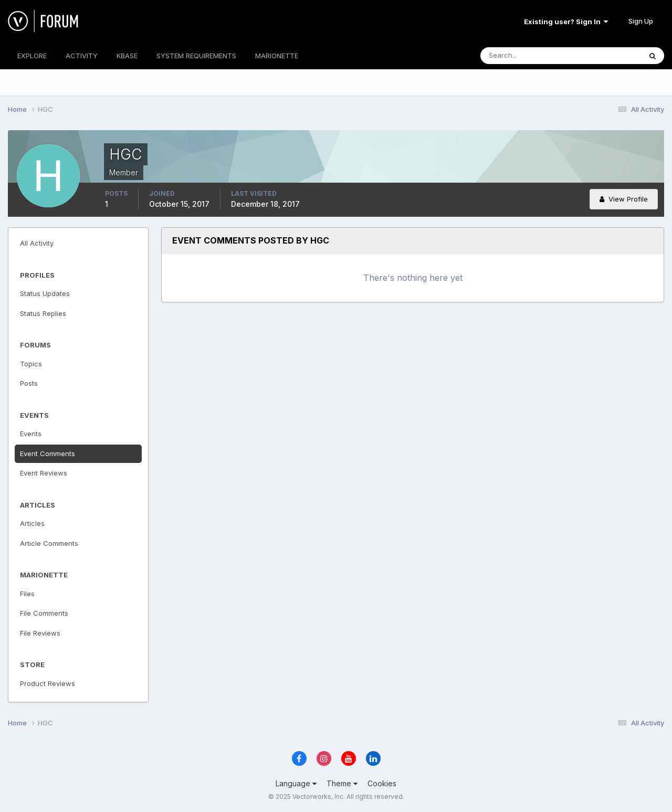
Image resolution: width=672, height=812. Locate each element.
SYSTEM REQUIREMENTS (196, 56)
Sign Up (641, 21)
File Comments (44, 613)
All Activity (37, 243)
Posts (29, 383)
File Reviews (40, 633)
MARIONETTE (277, 56)
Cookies (382, 783)
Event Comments (48, 454)
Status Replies (43, 313)
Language (296, 783)
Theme (342, 783)
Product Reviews (48, 683)
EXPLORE (32, 56)
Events (31, 434)
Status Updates (45, 293)
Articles (32, 523)
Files (27, 594)
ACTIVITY (82, 56)
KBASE (127, 56)
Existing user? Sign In (566, 22)
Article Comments (49, 543)
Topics (31, 364)
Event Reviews (44, 473)
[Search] (527, 56)
